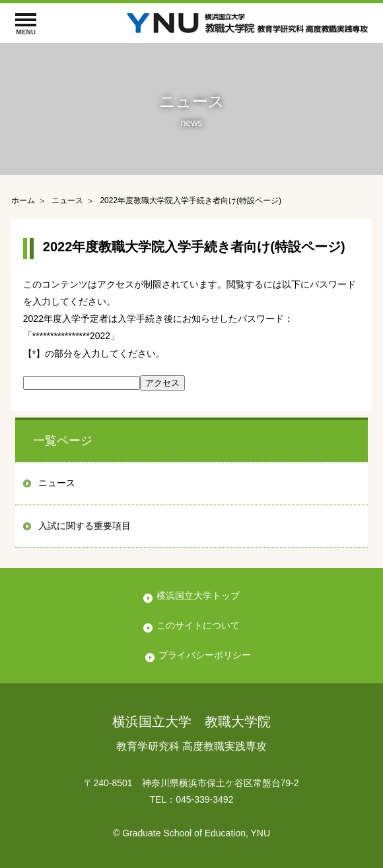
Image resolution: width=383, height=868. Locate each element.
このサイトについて (198, 625)
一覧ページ (63, 441)
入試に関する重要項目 (85, 526)
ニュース (57, 483)
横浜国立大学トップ (198, 596)
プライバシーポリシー (205, 655)
